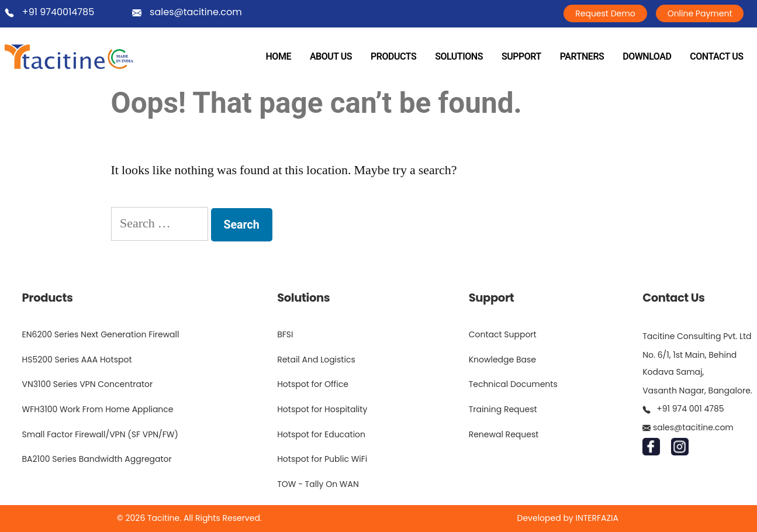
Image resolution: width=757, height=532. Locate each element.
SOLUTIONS (459, 56)
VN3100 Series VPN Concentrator (88, 384)
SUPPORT (521, 56)
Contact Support (503, 334)
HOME (279, 56)
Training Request (503, 409)
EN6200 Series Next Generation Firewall (101, 334)
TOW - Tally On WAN (318, 484)
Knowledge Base (502, 360)
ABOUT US (331, 56)
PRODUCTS (393, 56)
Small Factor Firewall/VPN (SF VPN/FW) (100, 434)
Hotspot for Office (313, 384)
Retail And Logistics (316, 360)
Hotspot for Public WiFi (322, 459)
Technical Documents (513, 384)
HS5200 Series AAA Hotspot (77, 360)
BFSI (285, 334)
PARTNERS (582, 56)
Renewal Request (504, 434)
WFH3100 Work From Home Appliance (98, 409)
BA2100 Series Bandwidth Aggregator (97, 459)
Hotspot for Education (321, 434)
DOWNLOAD (647, 56)
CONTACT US (716, 56)
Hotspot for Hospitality (322, 409)
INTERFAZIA (597, 518)
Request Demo (605, 13)
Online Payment (700, 13)
